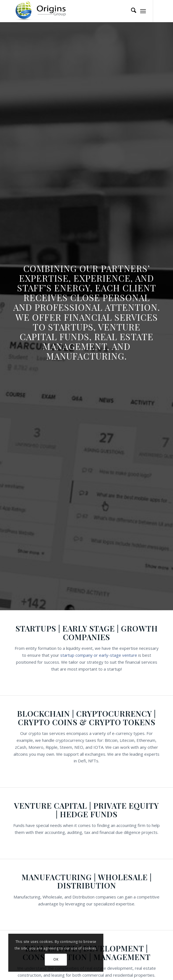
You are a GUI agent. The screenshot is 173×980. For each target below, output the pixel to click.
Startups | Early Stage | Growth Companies (87, 633)
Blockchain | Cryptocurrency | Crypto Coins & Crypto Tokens (86, 718)
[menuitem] (131, 11)
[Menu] (143, 11)
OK (56, 959)
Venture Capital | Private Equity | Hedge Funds (86, 810)
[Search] (131, 11)
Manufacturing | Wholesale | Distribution (87, 881)
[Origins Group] (72, 11)
